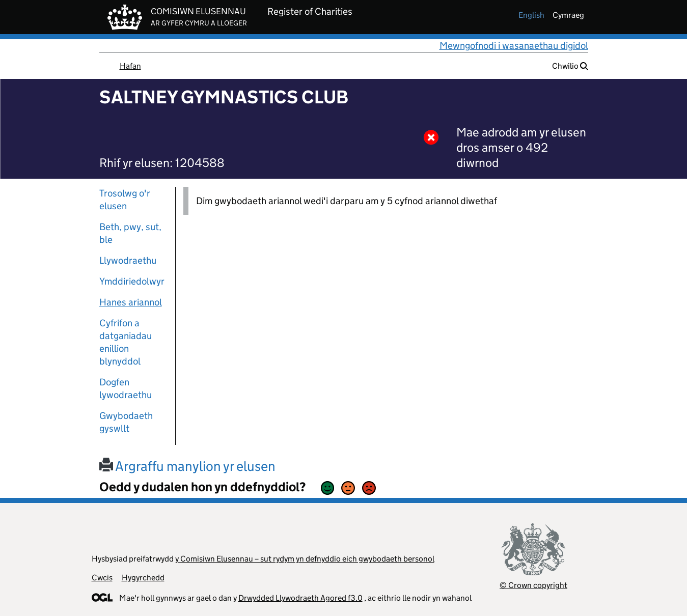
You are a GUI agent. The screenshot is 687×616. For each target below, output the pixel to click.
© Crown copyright (533, 585)
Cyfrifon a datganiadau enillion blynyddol (126, 342)
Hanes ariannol (131, 302)
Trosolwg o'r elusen (125, 200)
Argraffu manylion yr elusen (187, 466)
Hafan (130, 66)
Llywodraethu (128, 260)
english (531, 15)
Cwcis (102, 578)
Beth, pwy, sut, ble (130, 233)
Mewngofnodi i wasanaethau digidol (514, 46)
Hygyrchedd (143, 578)
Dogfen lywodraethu (126, 388)
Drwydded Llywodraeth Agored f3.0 (300, 598)
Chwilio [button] (570, 66)
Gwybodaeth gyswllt (126, 422)
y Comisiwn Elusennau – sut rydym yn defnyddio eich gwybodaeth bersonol (305, 559)
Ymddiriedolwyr (132, 281)
